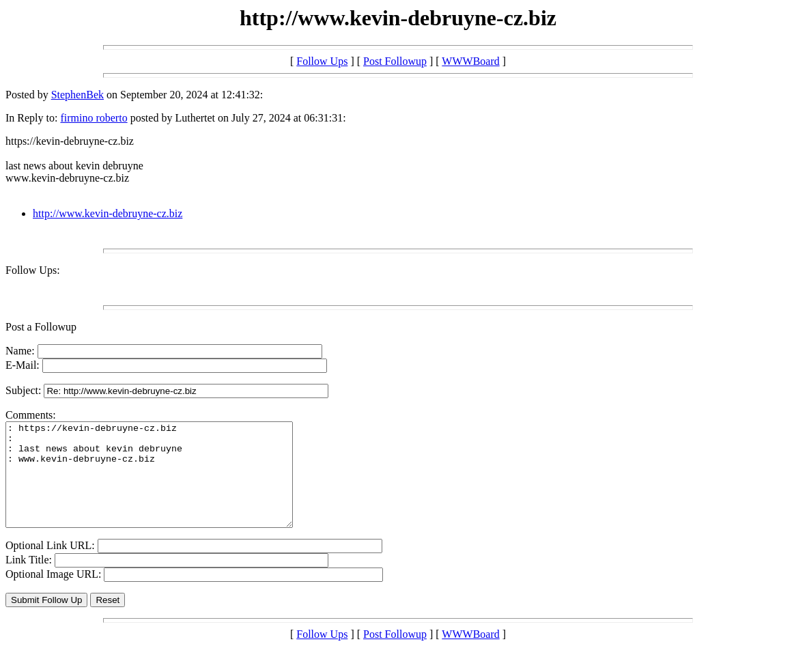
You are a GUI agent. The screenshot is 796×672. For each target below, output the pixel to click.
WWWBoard (470, 61)
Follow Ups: (33, 270)
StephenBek (77, 95)
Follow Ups (322, 61)
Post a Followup (41, 327)
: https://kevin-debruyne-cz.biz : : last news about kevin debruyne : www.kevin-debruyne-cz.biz (166, 485)
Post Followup (395, 61)
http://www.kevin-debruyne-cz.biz (108, 213)
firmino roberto (94, 118)
